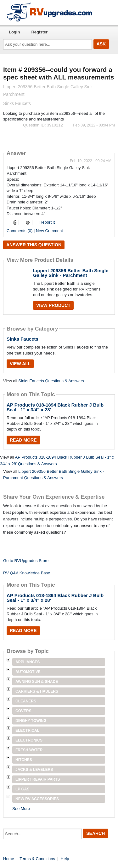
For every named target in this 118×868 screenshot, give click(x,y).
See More (21, 809)
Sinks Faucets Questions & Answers (51, 381)
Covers (23, 711)
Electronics (29, 740)
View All (20, 364)
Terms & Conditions (37, 859)
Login (14, 32)
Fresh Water (29, 750)
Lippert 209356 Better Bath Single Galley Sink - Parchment (71, 273)
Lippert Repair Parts (38, 779)
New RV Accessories (37, 799)
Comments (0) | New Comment (35, 231)
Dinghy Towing (31, 721)
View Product (53, 305)
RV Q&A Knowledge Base (27, 573)
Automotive (28, 672)
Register (39, 32)
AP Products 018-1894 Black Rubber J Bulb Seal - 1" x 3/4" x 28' (55, 407)
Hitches (24, 760)
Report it (47, 222)
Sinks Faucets (22, 339)
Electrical (27, 730)
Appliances (28, 662)
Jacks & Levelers (34, 770)
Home (9, 859)
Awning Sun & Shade (37, 682)
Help (65, 859)
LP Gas (22, 789)
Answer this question (34, 245)
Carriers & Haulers (37, 691)
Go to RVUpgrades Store (26, 561)
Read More (23, 440)
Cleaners (26, 701)
